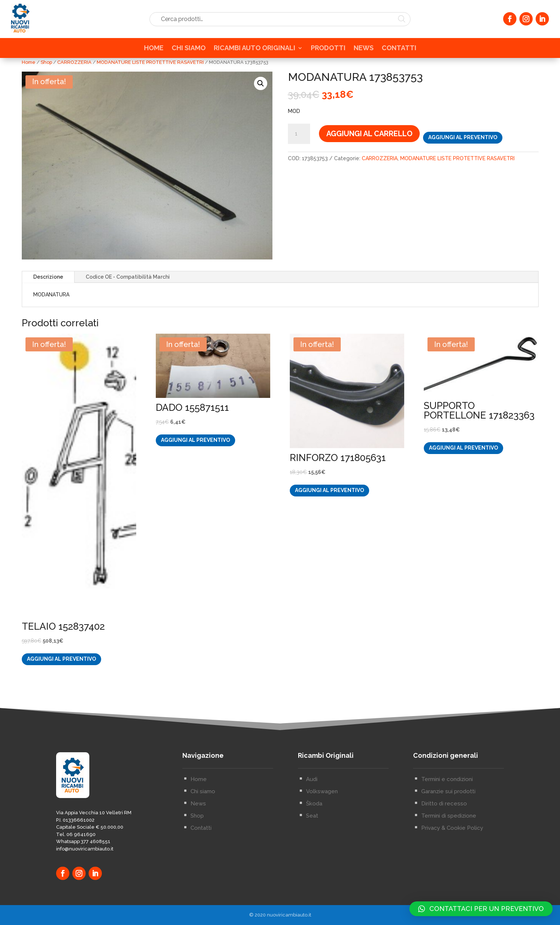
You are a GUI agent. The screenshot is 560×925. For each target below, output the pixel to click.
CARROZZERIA (74, 62)
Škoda (314, 856)
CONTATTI (399, 51)
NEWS (364, 51)
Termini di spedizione (449, 869)
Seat (312, 869)
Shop (46, 62)
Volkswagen (322, 844)
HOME (154, 51)
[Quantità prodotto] (299, 134)
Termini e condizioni (447, 832)
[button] (261, 83)
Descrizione (48, 277)
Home (29, 62)
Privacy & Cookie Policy (452, 881)
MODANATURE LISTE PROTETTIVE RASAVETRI (150, 62)
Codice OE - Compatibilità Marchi (128, 277)
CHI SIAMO (189, 51)
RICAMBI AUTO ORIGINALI (255, 51)
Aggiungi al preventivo (463, 137)
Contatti (201, 881)
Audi (312, 832)
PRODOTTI (328, 51)
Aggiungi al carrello (369, 134)
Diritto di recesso (444, 856)
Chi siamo (203, 844)
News (198, 856)
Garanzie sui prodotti (448, 844)
